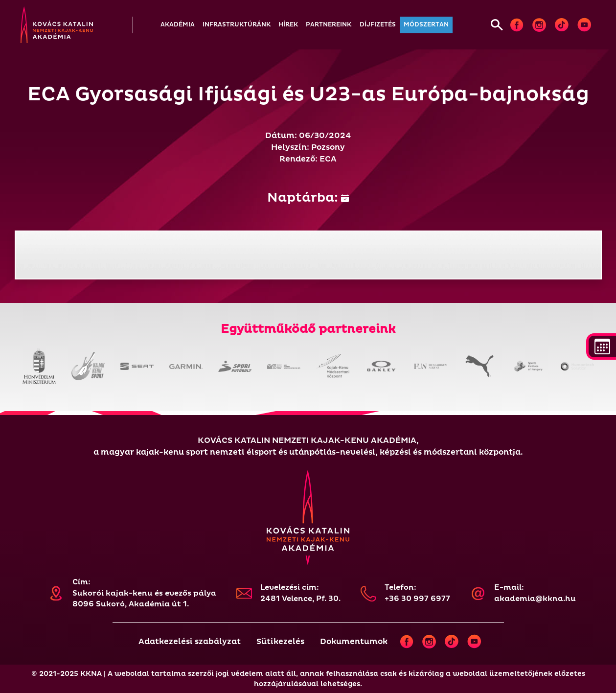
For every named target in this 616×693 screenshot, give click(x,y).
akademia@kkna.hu (535, 599)
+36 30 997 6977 (417, 599)
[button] (178, 25)
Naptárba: (308, 198)
